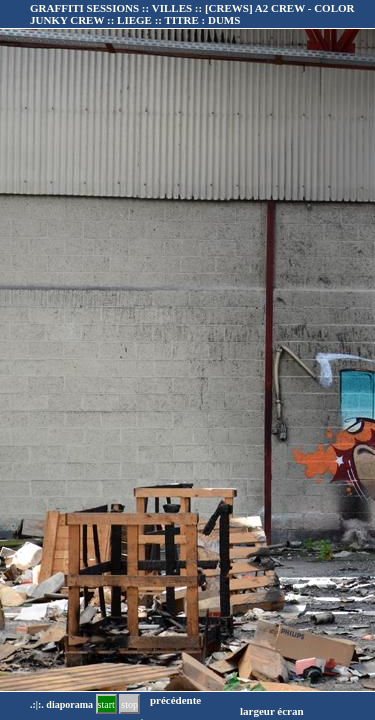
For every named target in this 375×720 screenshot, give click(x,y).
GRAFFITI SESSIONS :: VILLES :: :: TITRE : (192, 14)
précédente (175, 700)
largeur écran (272, 711)
